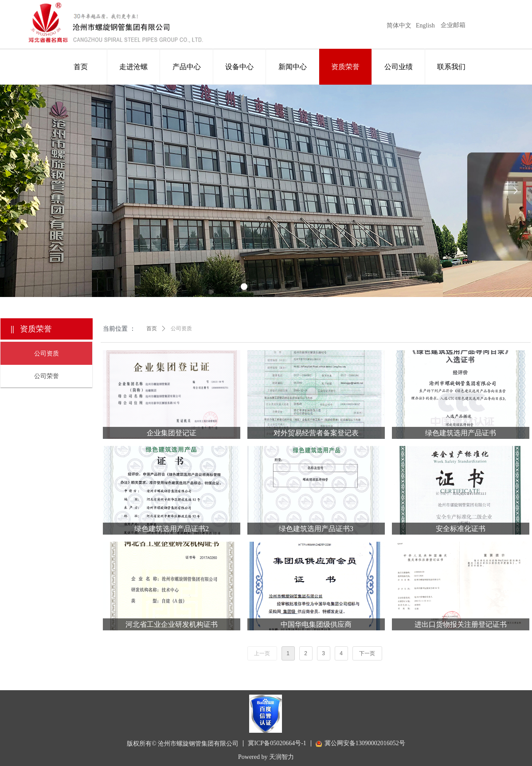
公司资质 (181, 328)
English (425, 25)
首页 (152, 328)
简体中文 (399, 25)
